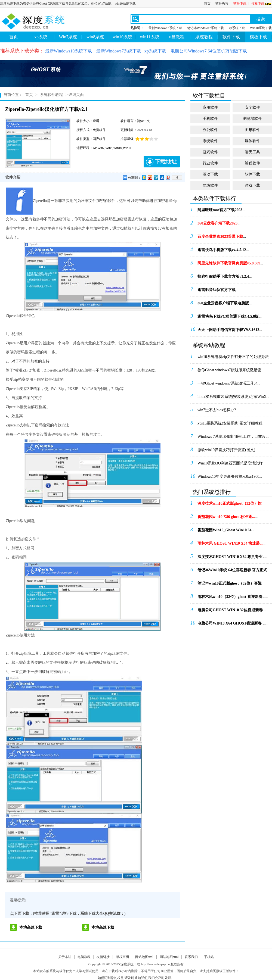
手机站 (209, 957)
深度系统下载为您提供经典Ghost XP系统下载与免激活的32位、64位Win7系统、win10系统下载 (68, 4)
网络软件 (210, 185)
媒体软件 (252, 141)
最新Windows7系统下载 (165, 28)
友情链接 (103, 957)
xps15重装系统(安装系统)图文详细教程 (230, 423)
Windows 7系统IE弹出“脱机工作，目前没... (233, 437)
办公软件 (210, 130)
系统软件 (210, 141)
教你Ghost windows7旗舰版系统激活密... (231, 370)
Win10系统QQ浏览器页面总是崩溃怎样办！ (230, 465)
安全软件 (252, 107)
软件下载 (240, 4)
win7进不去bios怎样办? (217, 410)
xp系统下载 (237, 28)
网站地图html (169, 957)
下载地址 (162, 162)
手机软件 (210, 119)
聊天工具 (252, 152)
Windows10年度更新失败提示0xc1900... (230, 477)
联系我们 (191, 957)
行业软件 (210, 163)
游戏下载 (252, 185)
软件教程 (222, 4)
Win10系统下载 (261, 28)
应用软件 (210, 107)
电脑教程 (84, 957)
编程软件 (252, 163)
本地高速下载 (31, 927)
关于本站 (65, 957)
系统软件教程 (51, 95)
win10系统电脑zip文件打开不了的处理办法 (233, 357)
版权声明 (122, 957)
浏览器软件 (252, 119)
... (221, 210)
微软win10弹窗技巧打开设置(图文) (226, 450)
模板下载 (262, 4)
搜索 (261, 19)
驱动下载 (210, 174)
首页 (207, 4)
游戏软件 (210, 152)
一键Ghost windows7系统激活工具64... (229, 383)
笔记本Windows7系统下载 (206, 28)
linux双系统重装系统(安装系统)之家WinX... (233, 397)
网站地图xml (144, 957)
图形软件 (252, 130)
